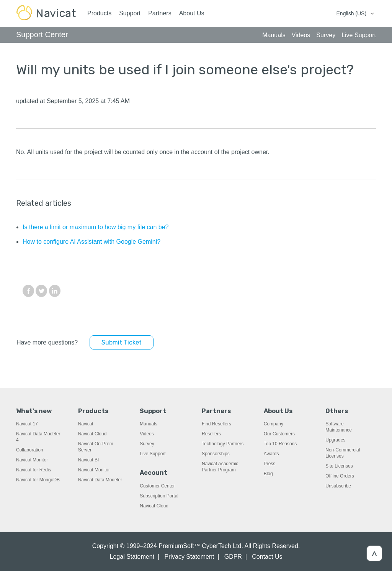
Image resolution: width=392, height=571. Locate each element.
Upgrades (335, 440)
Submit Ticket (122, 342)
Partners (160, 13)
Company (274, 424)
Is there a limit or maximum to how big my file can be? (96, 227)
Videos (147, 434)
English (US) (352, 13)
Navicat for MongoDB (38, 480)
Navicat (86, 424)
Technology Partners (223, 444)
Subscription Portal (159, 496)
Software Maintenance (339, 427)
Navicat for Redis (33, 470)
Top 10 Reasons (280, 444)
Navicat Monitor (32, 460)
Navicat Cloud (92, 434)
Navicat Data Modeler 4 (38, 437)
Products (99, 13)
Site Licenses (339, 466)
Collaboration (30, 450)
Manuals (148, 424)
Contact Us (267, 557)
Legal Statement (132, 557)
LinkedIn (55, 291)
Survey (147, 444)
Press (270, 464)
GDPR (233, 557)
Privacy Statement (189, 557)
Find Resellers (216, 424)
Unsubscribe (338, 486)
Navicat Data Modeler (100, 480)
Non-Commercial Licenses (343, 453)
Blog (268, 474)
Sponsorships (216, 454)
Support (130, 13)
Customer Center (157, 486)
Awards (271, 454)
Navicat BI (89, 460)
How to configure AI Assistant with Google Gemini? (91, 242)
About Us (192, 13)
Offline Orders (340, 476)
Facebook (28, 291)
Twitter (41, 291)
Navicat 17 (27, 424)
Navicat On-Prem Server (96, 447)
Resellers (211, 434)
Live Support (153, 454)
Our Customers (279, 434)
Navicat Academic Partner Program (220, 467)
